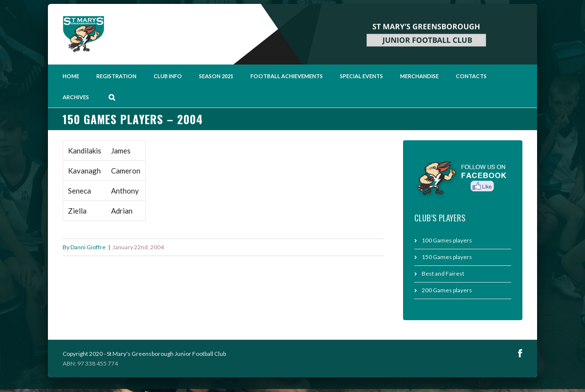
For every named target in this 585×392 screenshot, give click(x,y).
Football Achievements (287, 76)
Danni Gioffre (88, 247)
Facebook (520, 353)
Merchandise (419, 76)
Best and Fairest (443, 273)
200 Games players (447, 290)
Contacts (471, 76)
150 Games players (447, 257)
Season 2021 (216, 76)
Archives (76, 97)
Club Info (168, 76)
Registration (116, 76)
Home (71, 76)
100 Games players (447, 240)
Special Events (361, 76)
